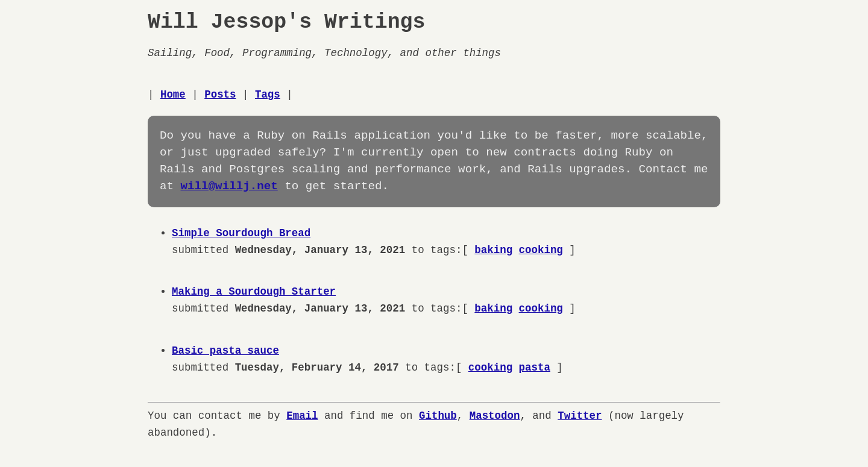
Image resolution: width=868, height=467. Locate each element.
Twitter (580, 416)
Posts (220, 95)
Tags (268, 95)
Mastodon (495, 416)
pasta (534, 368)
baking (493, 250)
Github (438, 416)
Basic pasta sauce (225, 351)
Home (173, 95)
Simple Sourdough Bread (241, 233)
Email (302, 416)
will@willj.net (229, 186)
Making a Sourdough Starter (254, 292)
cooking (540, 250)
